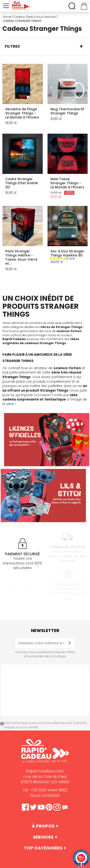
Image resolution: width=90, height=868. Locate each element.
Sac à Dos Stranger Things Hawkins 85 (67, 253)
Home (7, 17)
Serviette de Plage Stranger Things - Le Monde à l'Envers (22, 113)
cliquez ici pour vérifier (21, 727)
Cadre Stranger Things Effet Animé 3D (21, 183)
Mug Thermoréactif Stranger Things (67, 111)
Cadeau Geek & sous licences (35, 17)
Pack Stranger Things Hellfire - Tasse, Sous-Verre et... (21, 257)
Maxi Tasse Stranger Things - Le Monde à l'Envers (67, 183)
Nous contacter (45, 795)
